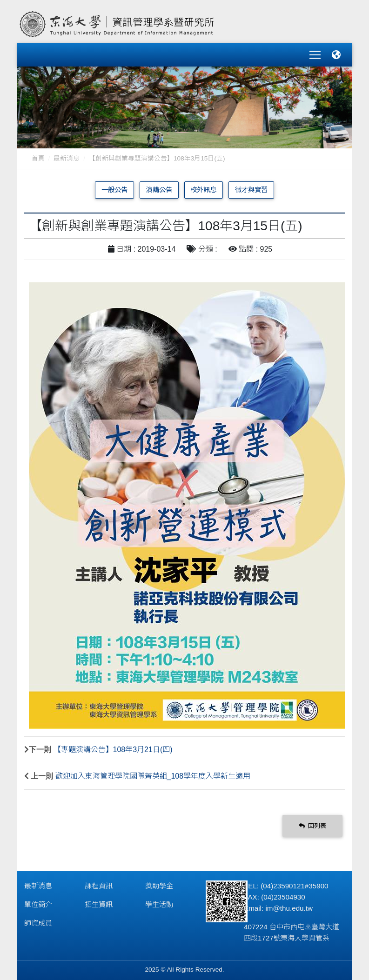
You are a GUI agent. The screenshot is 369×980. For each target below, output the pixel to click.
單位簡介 (38, 901)
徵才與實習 (251, 187)
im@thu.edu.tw (289, 905)
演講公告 (159, 187)
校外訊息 (203, 187)
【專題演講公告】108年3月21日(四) (113, 746)
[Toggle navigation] (315, 53)
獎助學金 (159, 883)
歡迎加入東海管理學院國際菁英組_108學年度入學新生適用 (153, 773)
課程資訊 (99, 883)
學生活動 (159, 901)
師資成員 (38, 920)
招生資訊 (99, 901)
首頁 (38, 155)
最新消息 (67, 155)
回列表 (313, 823)
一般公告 (114, 187)
